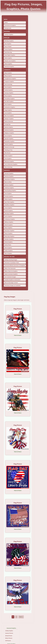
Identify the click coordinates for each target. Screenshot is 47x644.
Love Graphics (8, 113)
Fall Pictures (8, 641)
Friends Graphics (9, 196)
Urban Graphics (8, 156)
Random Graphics (9, 239)
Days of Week (8, 47)
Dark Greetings (8, 84)
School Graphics (9, 242)
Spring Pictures (9, 636)
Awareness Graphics (10, 179)
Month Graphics (9, 225)
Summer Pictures (9, 633)
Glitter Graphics (8, 199)
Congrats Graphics (9, 81)
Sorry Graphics (8, 136)
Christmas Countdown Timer (12, 263)
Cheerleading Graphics (10, 191)
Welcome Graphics (9, 161)
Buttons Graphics (9, 185)
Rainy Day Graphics (9, 236)
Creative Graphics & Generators (12, 280)
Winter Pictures (9, 638)
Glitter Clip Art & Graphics (11, 271)
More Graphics (8, 253)
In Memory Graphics (10, 219)
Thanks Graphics (9, 144)
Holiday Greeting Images (11, 260)
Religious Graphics (9, 133)
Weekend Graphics (9, 67)
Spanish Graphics (9, 139)
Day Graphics (8, 44)
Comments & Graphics (10, 25)
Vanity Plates (8, 245)
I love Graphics (8, 208)
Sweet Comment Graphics (11, 274)
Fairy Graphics (8, 87)
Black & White (8, 182)
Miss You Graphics (9, 116)
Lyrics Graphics (8, 216)
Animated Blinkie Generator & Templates (15, 265)
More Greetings (8, 167)
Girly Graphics (8, 104)
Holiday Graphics (9, 35)
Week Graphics (8, 64)
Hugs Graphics (8, 110)
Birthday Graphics (9, 41)
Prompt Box (8, 124)
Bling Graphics (8, 76)
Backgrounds (8, 28)
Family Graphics (9, 90)
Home (6, 22)
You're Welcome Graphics (11, 164)
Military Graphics (9, 222)
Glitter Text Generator (10, 268)
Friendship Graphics (10, 99)
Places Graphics (8, 233)
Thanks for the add (9, 147)
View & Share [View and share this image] (18, 335)
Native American (9, 121)
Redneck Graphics (9, 130)
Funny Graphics (8, 49)
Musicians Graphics (9, 231)
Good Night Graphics (10, 55)
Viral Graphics (8, 159)
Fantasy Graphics (9, 93)
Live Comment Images (10, 277)
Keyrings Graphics (9, 213)
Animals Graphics (9, 173)
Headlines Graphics (9, 205)
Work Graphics (8, 248)
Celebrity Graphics (9, 188)
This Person (7, 153)
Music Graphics (8, 228)
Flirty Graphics (8, 96)
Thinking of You (8, 150)
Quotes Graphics (9, 127)
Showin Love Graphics (10, 61)
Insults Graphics (9, 211)
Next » (21, 617)
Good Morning (8, 52)
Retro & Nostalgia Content (11, 283)
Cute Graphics (8, 193)
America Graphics (9, 176)
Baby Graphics (8, 73)
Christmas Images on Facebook (12, 285)
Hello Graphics (8, 58)
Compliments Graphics (10, 79)
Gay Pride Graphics (9, 202)
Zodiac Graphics (9, 251)
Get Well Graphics (9, 101)
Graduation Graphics (10, 107)
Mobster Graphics (9, 119)
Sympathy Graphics (9, 141)
